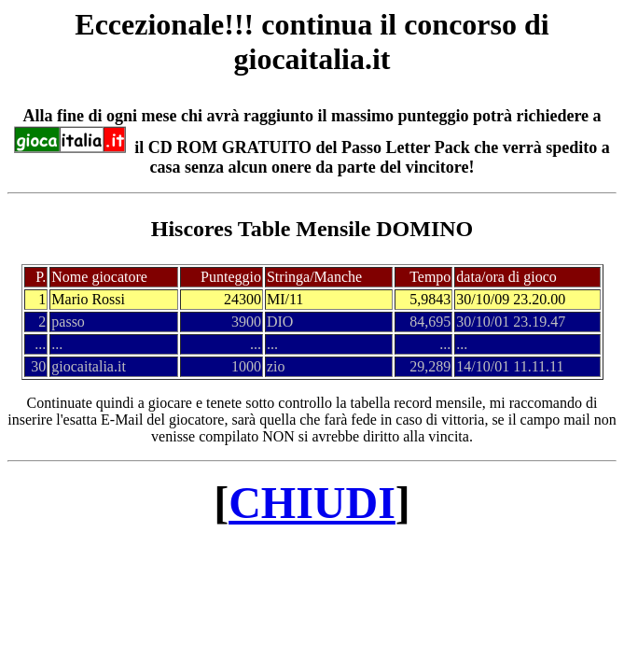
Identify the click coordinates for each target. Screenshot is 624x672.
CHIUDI (312, 503)
